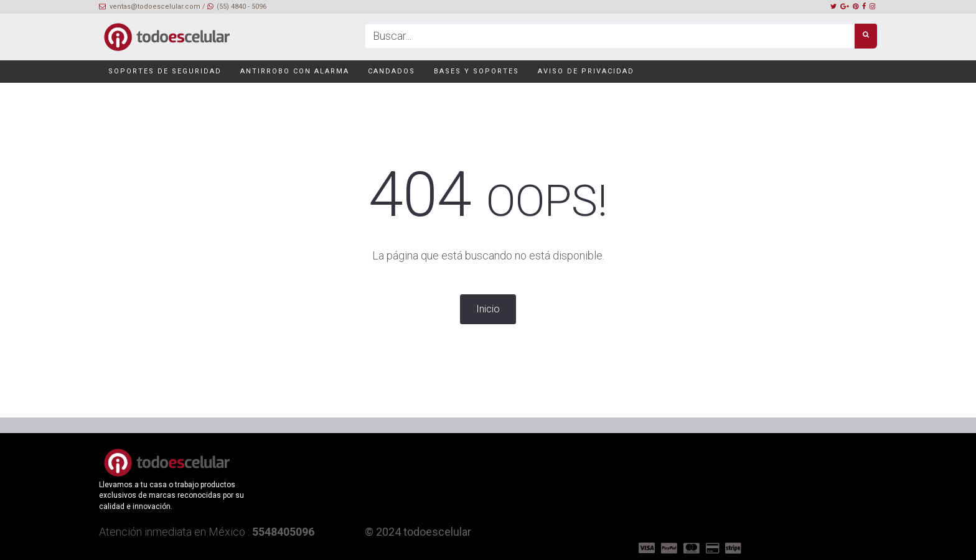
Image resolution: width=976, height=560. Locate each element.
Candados (392, 71)
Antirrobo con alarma (295, 71)
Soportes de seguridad (165, 71)
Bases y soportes (476, 71)
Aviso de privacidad (586, 71)
